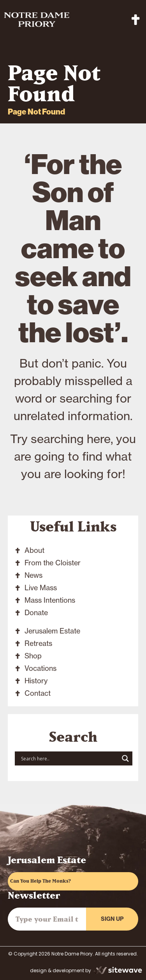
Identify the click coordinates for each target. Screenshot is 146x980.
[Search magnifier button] (125, 758)
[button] (136, 20)
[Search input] (69, 758)
